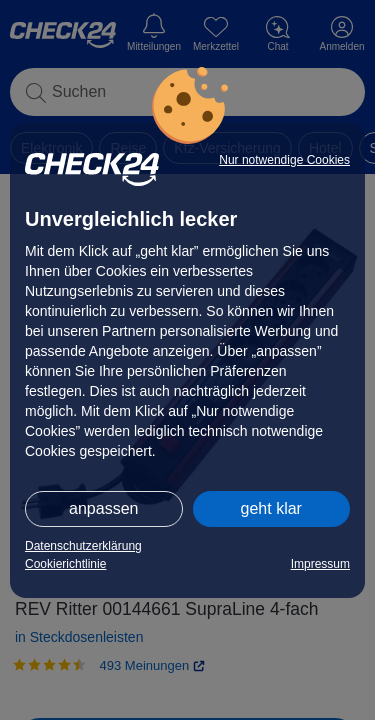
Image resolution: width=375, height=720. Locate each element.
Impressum (320, 564)
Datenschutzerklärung (83, 546)
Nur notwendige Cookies (284, 160)
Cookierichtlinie (65, 564)
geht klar (271, 508)
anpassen (103, 508)
